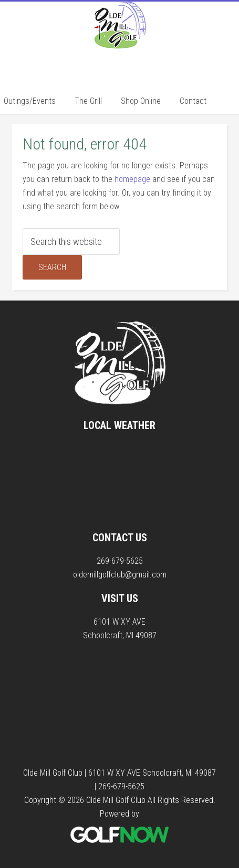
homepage (132, 179)
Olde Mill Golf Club (120, 44)
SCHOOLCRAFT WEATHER (120, 481)
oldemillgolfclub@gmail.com (120, 575)
